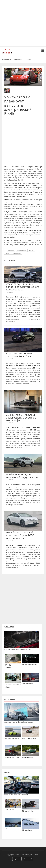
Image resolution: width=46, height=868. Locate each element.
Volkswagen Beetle (22, 250)
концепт (31, 250)
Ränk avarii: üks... (28, 811)
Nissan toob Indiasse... (30, 665)
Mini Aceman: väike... (30, 739)
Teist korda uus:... (28, 683)
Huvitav (28, 60)
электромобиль (17, 253)
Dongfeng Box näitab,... (13, 739)
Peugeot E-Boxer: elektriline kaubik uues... (18, 722)
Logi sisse (17, 859)
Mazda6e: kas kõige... (12, 758)
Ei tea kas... (9, 829)
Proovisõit (18, 60)
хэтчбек (8, 253)
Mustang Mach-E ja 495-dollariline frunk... (18, 649)
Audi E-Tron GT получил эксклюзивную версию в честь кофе (21, 417)
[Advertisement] (23, 23)
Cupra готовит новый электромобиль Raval (19, 355)
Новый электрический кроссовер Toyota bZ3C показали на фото (20, 535)
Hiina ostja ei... (27, 830)
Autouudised (6, 60)
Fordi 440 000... (10, 810)
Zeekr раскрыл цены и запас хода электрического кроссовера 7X (23, 287)
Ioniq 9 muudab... (28, 758)
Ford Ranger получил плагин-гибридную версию (23, 476)
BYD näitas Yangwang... (9, 666)
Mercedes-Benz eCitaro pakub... (13, 686)
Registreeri (28, 859)
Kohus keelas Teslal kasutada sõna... (17, 795)
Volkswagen (11, 250)
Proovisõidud (9, 700)
